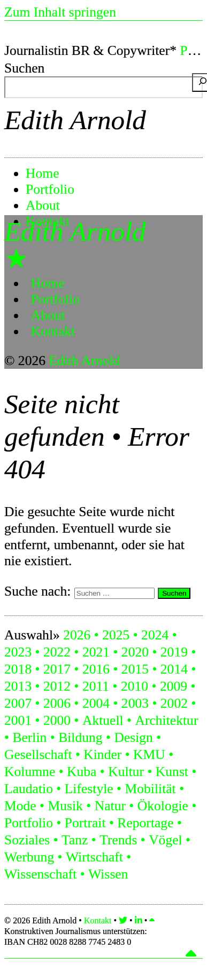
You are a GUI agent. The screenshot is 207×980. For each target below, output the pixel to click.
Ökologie (163, 806)
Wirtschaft (94, 857)
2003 (135, 703)
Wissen (108, 874)
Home (43, 173)
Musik (65, 806)
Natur (110, 806)
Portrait (85, 823)
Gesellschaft (38, 754)
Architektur (166, 720)
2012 (57, 686)
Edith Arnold (75, 120)
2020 (135, 652)
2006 (57, 703)
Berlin (29, 737)
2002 (174, 703)
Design (133, 737)
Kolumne (30, 772)
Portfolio (50, 189)
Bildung (80, 737)
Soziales (27, 840)
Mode (20, 806)
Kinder (102, 754)
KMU (149, 754)
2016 (96, 669)
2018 (18, 669)
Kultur (126, 772)
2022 (57, 652)
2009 (174, 686)
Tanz (75, 840)
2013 (18, 686)
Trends (118, 840)
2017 (57, 669)
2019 (174, 652)
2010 (135, 686)
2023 (18, 652)
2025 (116, 635)
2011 (96, 686)
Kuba (82, 772)
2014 (174, 669)
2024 (155, 635)
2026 (77, 635)
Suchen (24, 68)
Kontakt (53, 331)
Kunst (172, 772)
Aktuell (103, 720)
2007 (18, 703)
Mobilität (150, 789)
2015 (135, 669)
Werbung (29, 857)
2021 (96, 652)
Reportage (145, 823)
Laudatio (29, 789)
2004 (96, 703)
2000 (57, 720)
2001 (18, 720)
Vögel (166, 840)
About (43, 205)
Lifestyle (89, 789)
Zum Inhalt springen (60, 12)
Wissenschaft (40, 874)
